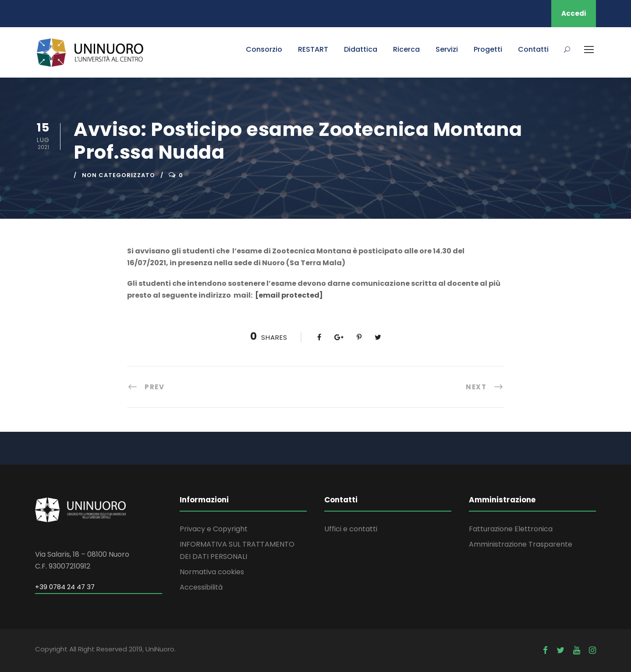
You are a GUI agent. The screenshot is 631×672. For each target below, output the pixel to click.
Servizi (447, 49)
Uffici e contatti (351, 529)
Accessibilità (201, 587)
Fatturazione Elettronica (511, 529)
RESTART (313, 49)
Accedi (574, 13)
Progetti (488, 49)
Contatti (533, 49)
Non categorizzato (119, 175)
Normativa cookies (212, 572)
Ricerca (406, 49)
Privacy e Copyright (214, 529)
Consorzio (264, 49)
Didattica (361, 49)
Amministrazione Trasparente (521, 544)
